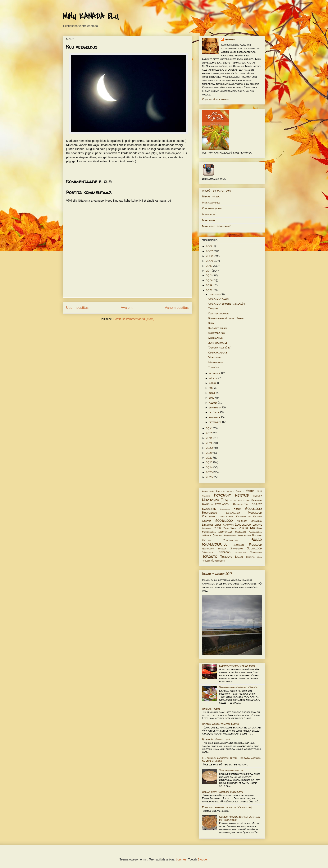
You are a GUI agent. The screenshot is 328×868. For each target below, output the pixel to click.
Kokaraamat (233, 513)
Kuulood (258, 516)
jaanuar (215, 294)
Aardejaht (208, 491)
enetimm (230, 39)
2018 (209, 438)
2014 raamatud (218, 343)
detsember (216, 422)
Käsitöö (207, 521)
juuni (212, 393)
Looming (257, 525)
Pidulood (257, 535)
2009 (210, 261)
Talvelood (224, 552)
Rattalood (239, 545)
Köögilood (224, 520)
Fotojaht (222, 495)
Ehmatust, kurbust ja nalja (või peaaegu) (227, 807)
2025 (210, 472)
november (215, 417)
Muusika (256, 528)
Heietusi (242, 495)
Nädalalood (255, 532)
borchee (181, 859)
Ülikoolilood (218, 561)
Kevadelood (225, 509)
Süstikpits (207, 552)
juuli (212, 398)
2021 (209, 453)
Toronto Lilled (232, 557)
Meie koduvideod (211, 203)
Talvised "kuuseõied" (220, 348)
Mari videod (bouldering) (217, 226)
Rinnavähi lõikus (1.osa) (216, 739)
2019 (209, 443)
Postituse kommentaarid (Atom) (134, 319)
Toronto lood (254, 557)
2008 (210, 256)
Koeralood (210, 513)
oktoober (215, 412)
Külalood (242, 521)
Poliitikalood (231, 540)
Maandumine (216, 362)
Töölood (206, 561)
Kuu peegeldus (217, 333)
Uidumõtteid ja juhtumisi (217, 191)
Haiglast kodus (211, 709)
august (213, 403)
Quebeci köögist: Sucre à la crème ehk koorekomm (240, 818)
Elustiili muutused (219, 313)
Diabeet (240, 491)
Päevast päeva (211, 196)
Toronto (210, 556)
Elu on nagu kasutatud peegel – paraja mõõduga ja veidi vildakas (231, 759)
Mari (217, 528)
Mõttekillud (225, 532)
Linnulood (208, 525)
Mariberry (209, 214)
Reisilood (256, 545)
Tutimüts (213, 367)
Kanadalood (240, 504)
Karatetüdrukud (218, 328)
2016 (209, 428)
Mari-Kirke (230, 528)
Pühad (256, 539)
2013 (209, 280)
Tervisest (214, 308)
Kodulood (253, 508)
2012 (209, 275)
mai (211, 388)
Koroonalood (210, 516)
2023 (210, 462)
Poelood (206, 540)
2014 (209, 285)
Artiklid (230, 491)
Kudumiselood (243, 516)
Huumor (258, 496)
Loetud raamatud (224, 525)
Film (259, 491)
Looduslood (243, 525)
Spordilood (237, 548)
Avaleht (127, 308)
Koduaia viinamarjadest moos (237, 666)
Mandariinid (216, 338)
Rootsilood (208, 549)
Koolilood (255, 513)
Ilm (224, 500)
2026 (210, 477)
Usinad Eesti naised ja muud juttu (222, 792)
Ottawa (218, 535)
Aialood (220, 491)
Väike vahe (215, 357)
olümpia (207, 535)
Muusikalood (209, 532)
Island (233, 501)
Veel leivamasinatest (232, 770)
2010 (209, 266)
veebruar (215, 373)
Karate (257, 504)
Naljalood (241, 532)
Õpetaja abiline (218, 353)
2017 (209, 433)
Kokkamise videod (212, 208)
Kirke (237, 509)
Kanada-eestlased (215, 504)
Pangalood (230, 535)
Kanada (256, 500)
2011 (209, 271)
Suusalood (254, 548)
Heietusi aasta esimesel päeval (221, 724)
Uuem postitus (77, 308)
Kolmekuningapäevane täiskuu (226, 318)
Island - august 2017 (217, 574)
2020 (210, 448)
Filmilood (206, 496)
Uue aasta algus (218, 299)
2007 (210, 251)
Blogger (203, 859)
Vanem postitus (177, 308)
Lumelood (207, 528)
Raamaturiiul (215, 544)
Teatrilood (256, 552)
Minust (243, 528)
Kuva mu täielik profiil (216, 99)
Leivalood (256, 521)
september (216, 407)
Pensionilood (244, 535)
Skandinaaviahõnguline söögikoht (239, 687)
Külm (211, 323)
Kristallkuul (227, 516)
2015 (209, 290)
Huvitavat (211, 500)
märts (213, 378)
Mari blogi (208, 220)
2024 (210, 467)
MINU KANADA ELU (91, 17)
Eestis (250, 491)
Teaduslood (240, 552)
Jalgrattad (243, 501)
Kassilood (209, 509)
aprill (213, 383)
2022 (210, 458)
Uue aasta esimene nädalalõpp (227, 304)
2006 (210, 246)
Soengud (222, 549)
